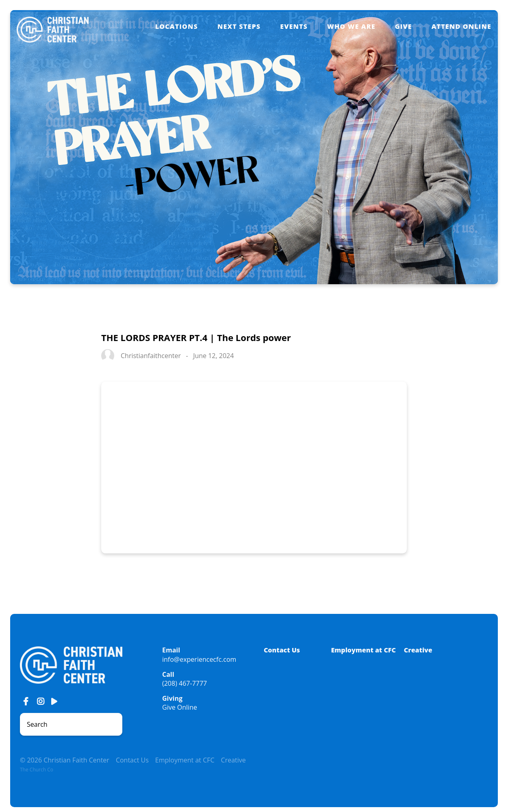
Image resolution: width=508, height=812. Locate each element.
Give (404, 26)
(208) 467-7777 (185, 683)
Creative (418, 650)
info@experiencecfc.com (199, 659)
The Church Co (37, 770)
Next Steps (239, 26)
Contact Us (282, 650)
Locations (177, 26)
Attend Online (461, 26)
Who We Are (351, 26)
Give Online (180, 707)
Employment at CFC (364, 650)
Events (294, 26)
